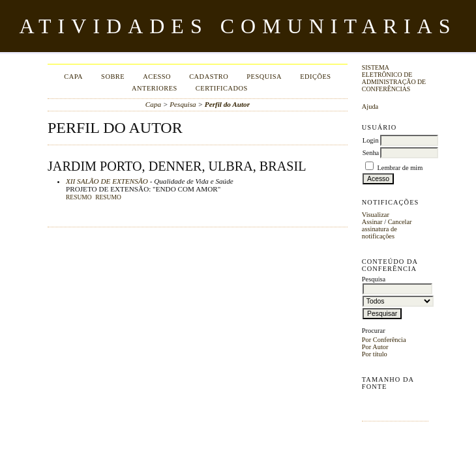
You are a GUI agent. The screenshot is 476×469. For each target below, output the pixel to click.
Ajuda (370, 107)
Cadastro (209, 77)
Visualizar (376, 215)
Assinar (372, 222)
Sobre (113, 77)
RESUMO (108, 197)
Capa (73, 77)
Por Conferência (384, 340)
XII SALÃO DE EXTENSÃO (107, 181)
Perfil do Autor (227, 104)
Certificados (222, 88)
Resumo (79, 197)
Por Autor (375, 347)
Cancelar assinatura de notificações (387, 229)
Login (371, 140)
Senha (371, 153)
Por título (375, 354)
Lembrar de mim (400, 168)
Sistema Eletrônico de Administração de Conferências (394, 78)
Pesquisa (264, 77)
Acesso (157, 77)
